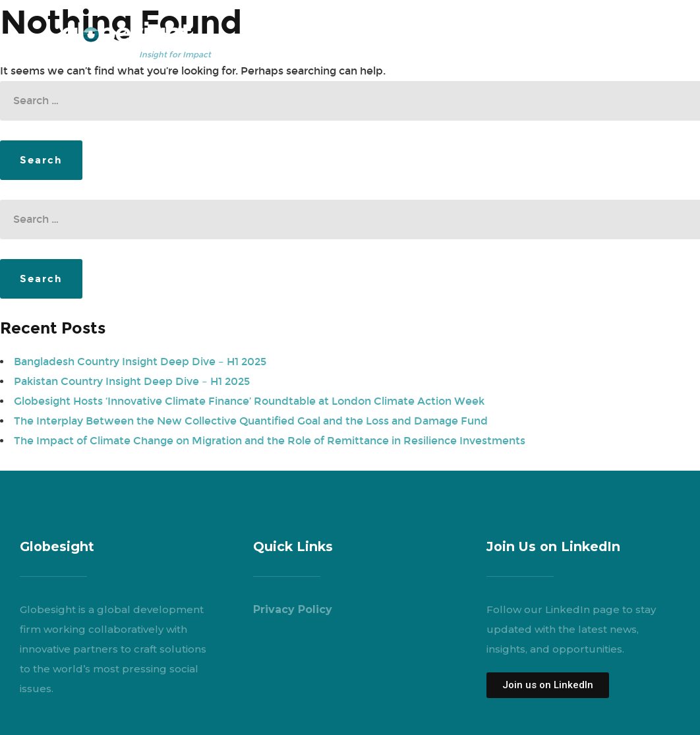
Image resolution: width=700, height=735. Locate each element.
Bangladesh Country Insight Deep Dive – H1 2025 (140, 362)
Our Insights (442, 32)
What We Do (361, 32)
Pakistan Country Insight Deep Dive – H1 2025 (132, 381)
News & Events (529, 32)
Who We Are (279, 32)
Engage (604, 32)
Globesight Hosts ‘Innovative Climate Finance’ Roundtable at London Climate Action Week (249, 401)
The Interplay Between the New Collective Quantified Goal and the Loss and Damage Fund (251, 421)
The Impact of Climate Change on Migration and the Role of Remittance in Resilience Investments (270, 441)
